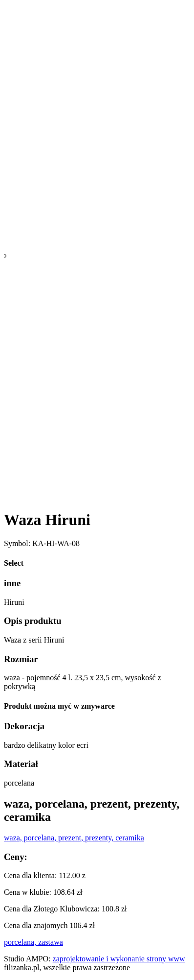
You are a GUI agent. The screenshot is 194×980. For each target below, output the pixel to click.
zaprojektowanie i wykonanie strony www (119, 959)
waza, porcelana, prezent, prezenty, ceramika (74, 838)
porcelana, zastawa (33, 942)
